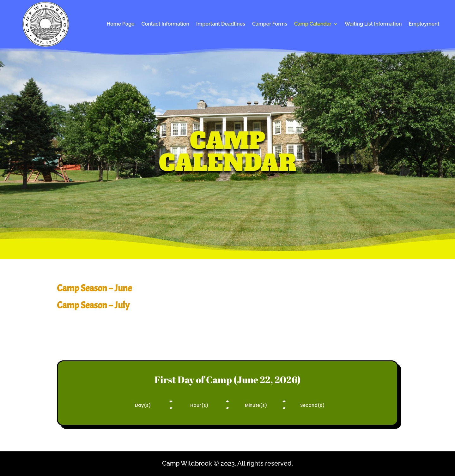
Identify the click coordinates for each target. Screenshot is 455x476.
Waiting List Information (373, 24)
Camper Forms (270, 24)
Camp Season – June (94, 288)
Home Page (120, 24)
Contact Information (165, 24)
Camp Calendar (313, 24)
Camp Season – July (93, 305)
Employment (424, 24)
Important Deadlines (221, 24)
